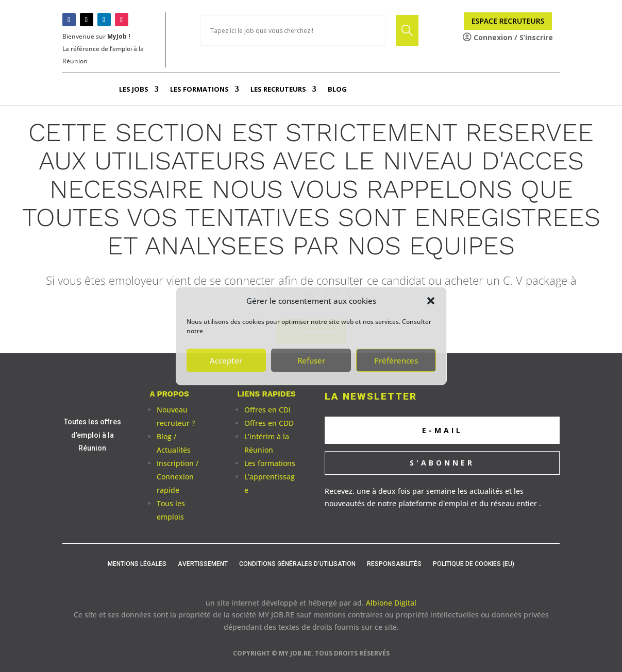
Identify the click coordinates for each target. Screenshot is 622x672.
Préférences (396, 360)
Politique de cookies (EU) (474, 564)
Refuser (311, 360)
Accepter (226, 360)
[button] (431, 301)
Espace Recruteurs (508, 21)
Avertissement (203, 564)
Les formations (270, 463)
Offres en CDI (267, 410)
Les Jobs (134, 89)
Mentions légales (137, 564)
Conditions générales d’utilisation (297, 564)
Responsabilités (394, 564)
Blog (337, 89)
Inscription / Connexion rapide (178, 477)
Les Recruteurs (278, 89)
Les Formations (199, 89)
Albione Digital (391, 603)
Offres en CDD (269, 423)
